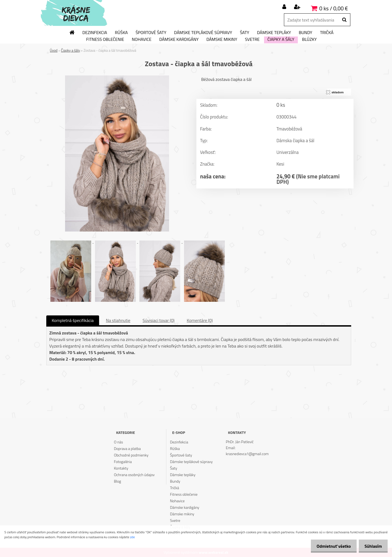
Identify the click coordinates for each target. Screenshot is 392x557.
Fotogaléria (123, 462)
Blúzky (310, 39)
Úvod (54, 50)
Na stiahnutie (118, 320)
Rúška (121, 33)
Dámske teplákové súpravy (203, 33)
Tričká (327, 33)
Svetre (252, 39)
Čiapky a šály (281, 39)
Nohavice (142, 39)
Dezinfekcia (95, 33)
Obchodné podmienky (131, 455)
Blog (117, 481)
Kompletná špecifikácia (73, 320)
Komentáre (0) (200, 320)
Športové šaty (151, 33)
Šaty (244, 33)
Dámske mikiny (222, 39)
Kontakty (121, 468)
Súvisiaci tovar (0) (159, 320)
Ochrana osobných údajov (134, 475)
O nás (118, 442)
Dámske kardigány (179, 39)
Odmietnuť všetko (330, 546)
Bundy (305, 33)
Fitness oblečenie (105, 39)
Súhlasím (372, 546)
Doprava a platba (127, 448)
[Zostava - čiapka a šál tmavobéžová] (117, 78)
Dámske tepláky (274, 33)
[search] (344, 20)
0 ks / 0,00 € (334, 8)
